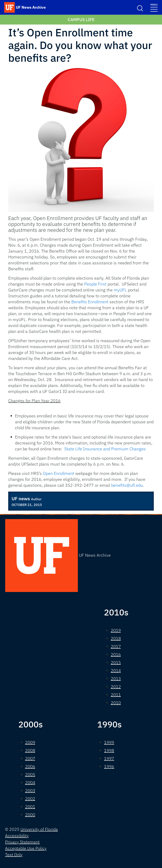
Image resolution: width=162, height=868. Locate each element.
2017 (116, 646)
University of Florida (39, 829)
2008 (30, 750)
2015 (116, 662)
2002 (30, 799)
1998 (109, 750)
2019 (116, 630)
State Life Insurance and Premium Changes (105, 449)
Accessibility (17, 836)
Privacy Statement (22, 842)
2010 (116, 703)
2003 (30, 791)
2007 (30, 758)
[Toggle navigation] (154, 7)
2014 (116, 670)
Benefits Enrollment (90, 302)
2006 (30, 766)
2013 (116, 679)
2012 (116, 687)
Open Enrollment (59, 473)
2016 (116, 654)
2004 (30, 783)
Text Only (14, 855)
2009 (30, 742)
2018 (116, 638)
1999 (109, 742)
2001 (30, 807)
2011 (116, 695)
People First (95, 284)
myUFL (120, 290)
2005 (30, 774)
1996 (109, 766)
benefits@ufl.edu (127, 485)
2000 (30, 815)
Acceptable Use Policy (26, 848)
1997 (109, 758)
